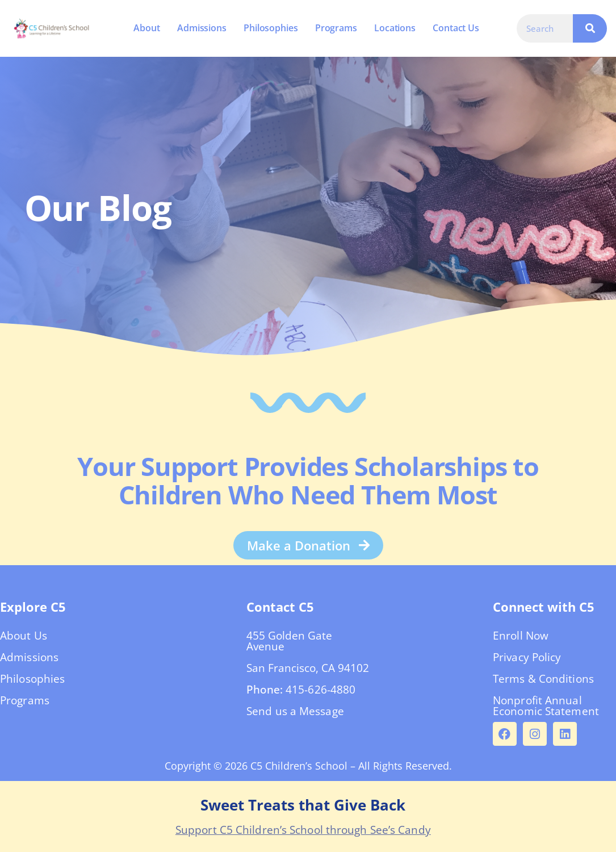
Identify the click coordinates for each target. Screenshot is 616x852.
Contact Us (456, 28)
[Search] (590, 28)
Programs (336, 28)
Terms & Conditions (543, 679)
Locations (395, 28)
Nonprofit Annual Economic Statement (546, 706)
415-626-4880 (320, 690)
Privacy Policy (527, 657)
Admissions (202, 28)
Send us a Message (295, 711)
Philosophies (271, 28)
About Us (24, 636)
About (147, 28)
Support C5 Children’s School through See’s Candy (303, 830)
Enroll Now (521, 636)
